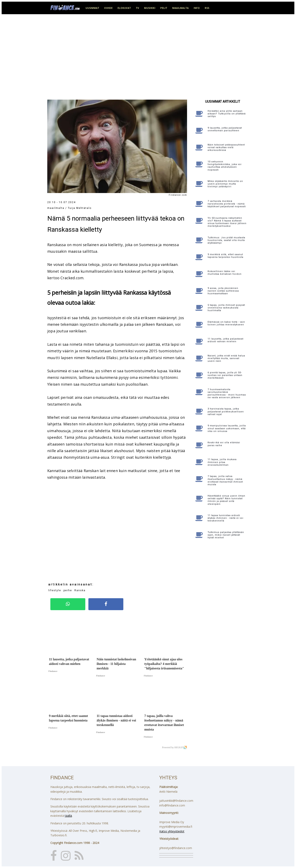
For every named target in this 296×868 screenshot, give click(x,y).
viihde (108, 8)
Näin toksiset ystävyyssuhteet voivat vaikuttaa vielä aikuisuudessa (226, 147)
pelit (164, 8)
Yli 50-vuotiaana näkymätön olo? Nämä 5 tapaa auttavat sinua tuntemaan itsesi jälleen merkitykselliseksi (227, 222)
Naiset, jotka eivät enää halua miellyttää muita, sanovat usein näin (226, 358)
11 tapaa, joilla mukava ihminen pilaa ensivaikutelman (222, 462)
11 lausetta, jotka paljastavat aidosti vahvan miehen (225, 340)
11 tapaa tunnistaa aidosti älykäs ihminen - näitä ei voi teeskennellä (225, 518)
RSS (207, 8)
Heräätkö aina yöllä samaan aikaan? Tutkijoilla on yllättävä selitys (227, 114)
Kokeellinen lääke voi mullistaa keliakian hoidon (225, 273)
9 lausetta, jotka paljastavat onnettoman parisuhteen (225, 129)
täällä (68, 816)
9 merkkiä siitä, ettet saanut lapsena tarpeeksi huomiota (225, 256)
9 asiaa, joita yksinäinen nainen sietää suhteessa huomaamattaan (223, 291)
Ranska (80, 590)
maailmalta (180, 8)
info (197, 8)
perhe (68, 590)
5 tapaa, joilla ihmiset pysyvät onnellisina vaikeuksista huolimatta (226, 308)
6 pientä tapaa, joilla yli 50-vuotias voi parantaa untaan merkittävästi (225, 375)
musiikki (150, 8)
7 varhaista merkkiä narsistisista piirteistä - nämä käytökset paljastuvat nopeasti (227, 204)
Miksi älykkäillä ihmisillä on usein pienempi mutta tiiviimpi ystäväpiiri (225, 184)
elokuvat (124, 8)
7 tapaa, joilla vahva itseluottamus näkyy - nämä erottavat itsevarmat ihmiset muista (225, 480)
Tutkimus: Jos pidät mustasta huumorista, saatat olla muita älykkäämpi (226, 240)
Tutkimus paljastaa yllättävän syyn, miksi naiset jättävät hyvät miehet (226, 535)
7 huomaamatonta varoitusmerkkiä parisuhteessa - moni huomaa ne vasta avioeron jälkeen (227, 394)
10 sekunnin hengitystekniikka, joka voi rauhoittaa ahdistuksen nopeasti (225, 166)
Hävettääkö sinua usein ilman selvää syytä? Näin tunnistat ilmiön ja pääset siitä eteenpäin (226, 500)
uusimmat (92, 8)
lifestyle (55, 590)
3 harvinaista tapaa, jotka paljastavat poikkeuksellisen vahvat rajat (226, 411)
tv (138, 8)
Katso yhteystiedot (172, 831)
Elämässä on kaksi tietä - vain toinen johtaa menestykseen (226, 323)
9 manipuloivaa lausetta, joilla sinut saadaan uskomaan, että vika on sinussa (227, 428)
